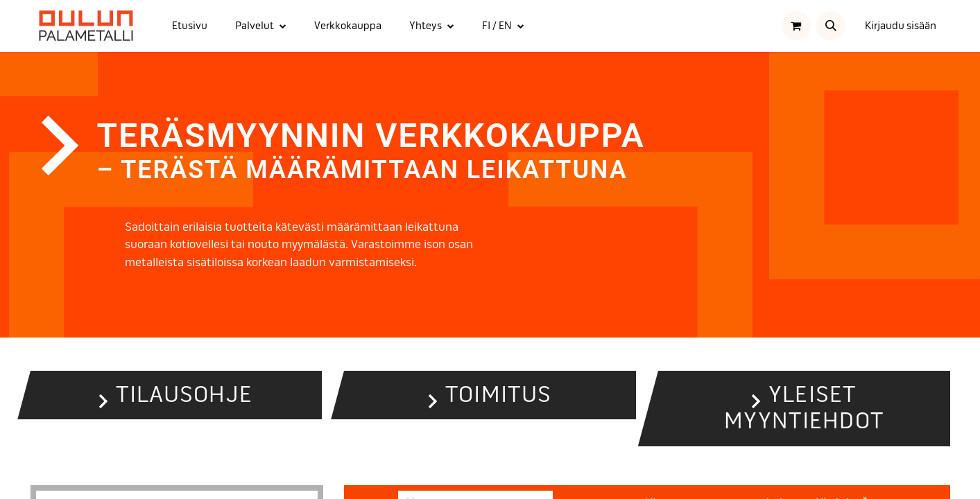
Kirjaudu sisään (901, 26)
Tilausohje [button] (184, 395)
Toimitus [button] (498, 395)
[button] (831, 26)
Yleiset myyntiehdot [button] (804, 408)
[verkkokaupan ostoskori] (796, 26)
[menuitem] (190, 26)
